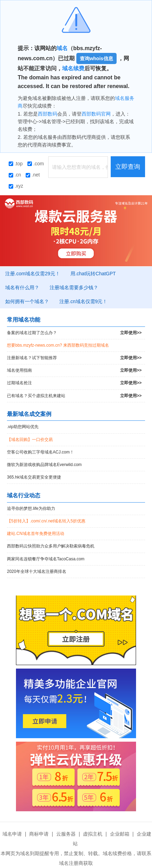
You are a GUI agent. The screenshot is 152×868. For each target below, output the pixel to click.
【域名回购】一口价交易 (30, 440)
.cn (15, 175)
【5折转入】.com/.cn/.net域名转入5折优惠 (46, 521)
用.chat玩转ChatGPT (93, 274)
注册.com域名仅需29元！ (33, 274)
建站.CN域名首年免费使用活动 (36, 534)
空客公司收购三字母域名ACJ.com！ (40, 452)
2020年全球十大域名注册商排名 (37, 571)
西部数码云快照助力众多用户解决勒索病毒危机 (51, 546)
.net (33, 175)
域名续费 (73, 68)
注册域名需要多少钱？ (74, 287)
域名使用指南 (74, 370)
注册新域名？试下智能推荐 (74, 358)
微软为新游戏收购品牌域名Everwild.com (44, 465)
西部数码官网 (96, 114)
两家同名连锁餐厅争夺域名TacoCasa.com (46, 559)
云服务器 (66, 834)
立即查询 (128, 167)
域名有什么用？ (22, 287)
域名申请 (12, 834)
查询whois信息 (96, 58)
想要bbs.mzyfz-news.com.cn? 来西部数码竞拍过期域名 (58, 345)
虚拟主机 (93, 834)
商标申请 (39, 834)
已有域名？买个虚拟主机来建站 (74, 396)
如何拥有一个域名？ (27, 301)
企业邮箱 (120, 834)
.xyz (16, 186)
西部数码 (48, 114)
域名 (62, 48)
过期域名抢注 (74, 383)
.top (16, 164)
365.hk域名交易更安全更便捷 (34, 477)
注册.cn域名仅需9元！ (83, 301)
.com (36, 164)
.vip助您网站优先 (23, 427)
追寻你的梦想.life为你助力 (31, 508)
